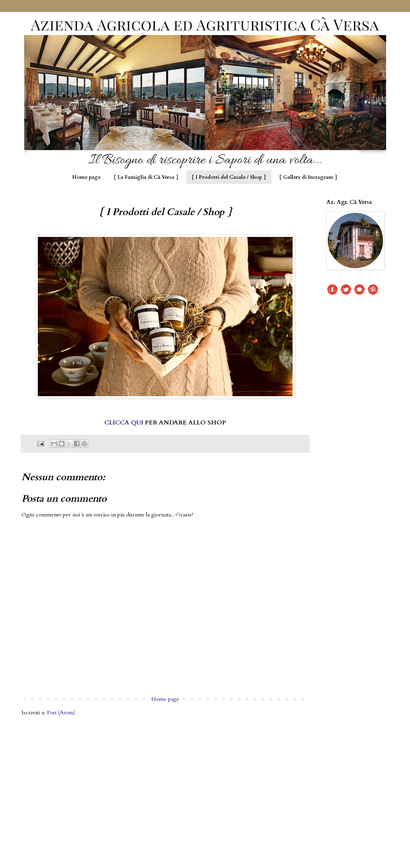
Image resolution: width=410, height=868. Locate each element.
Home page (86, 177)
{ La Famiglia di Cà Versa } (146, 177)
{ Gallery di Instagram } (308, 177)
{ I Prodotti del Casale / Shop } (229, 177)
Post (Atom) (61, 713)
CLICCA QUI (124, 423)
